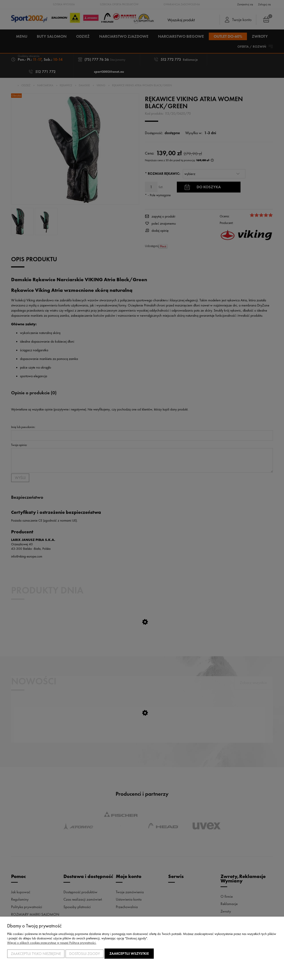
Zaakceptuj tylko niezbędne (36, 954)
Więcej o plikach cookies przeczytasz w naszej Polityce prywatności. (52, 943)
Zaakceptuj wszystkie (129, 953)
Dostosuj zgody (85, 954)
